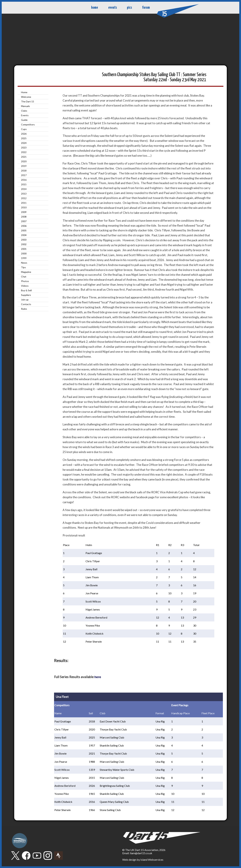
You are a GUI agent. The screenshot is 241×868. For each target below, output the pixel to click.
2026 (24, 134)
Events (25, 115)
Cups (24, 129)
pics (129, 8)
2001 (24, 249)
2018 (24, 171)
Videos (25, 286)
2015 (24, 184)
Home (24, 92)
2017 (24, 175)
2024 (24, 143)
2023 (24, 148)
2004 (24, 235)
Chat (24, 277)
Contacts (26, 304)
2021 (24, 157)
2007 (24, 221)
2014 (24, 189)
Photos (25, 281)
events (113, 8)
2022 (24, 152)
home (95, 8)
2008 (24, 217)
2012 (24, 198)
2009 (24, 212)
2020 (24, 161)
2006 (24, 226)
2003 (24, 240)
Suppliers (26, 295)
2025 (24, 138)
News (24, 263)
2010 (24, 207)
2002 (24, 244)
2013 (24, 194)
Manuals (25, 106)
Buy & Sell (26, 290)
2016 (24, 180)
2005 (24, 230)
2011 (24, 203)
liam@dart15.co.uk (141, 853)
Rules (24, 309)
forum (146, 8)
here (98, 677)
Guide (24, 120)
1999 (24, 258)
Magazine (26, 272)
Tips (23, 267)
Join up (25, 300)
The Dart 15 (28, 101)
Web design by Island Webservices (143, 860)
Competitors (28, 124)
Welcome (26, 97)
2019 (24, 166)
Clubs (24, 111)
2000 (24, 253)
